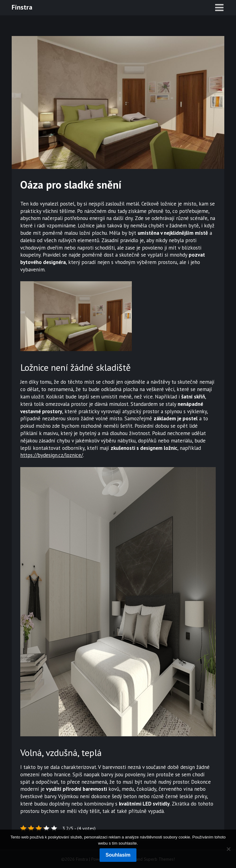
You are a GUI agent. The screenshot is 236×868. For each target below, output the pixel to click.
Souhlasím (118, 855)
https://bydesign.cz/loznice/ (52, 455)
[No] (228, 849)
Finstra (22, 7)
